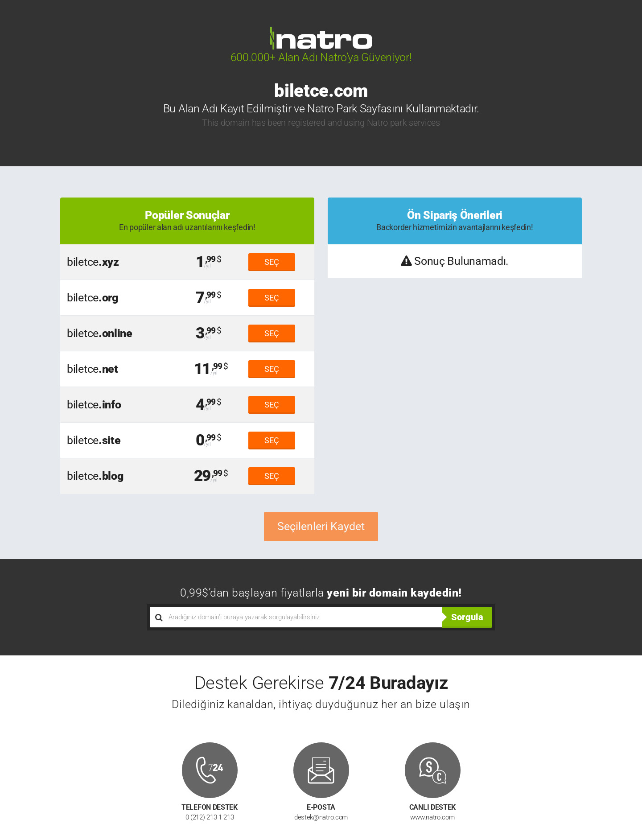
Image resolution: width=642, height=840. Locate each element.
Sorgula (467, 617)
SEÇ (272, 262)
